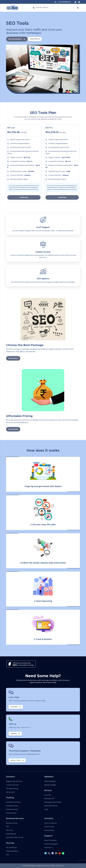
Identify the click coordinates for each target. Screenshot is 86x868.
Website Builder (50, 781)
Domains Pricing (12, 789)
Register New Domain (14, 781)
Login (46, 809)
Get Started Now (17, 39)
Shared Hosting (12, 809)
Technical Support (51, 844)
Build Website (11, 834)
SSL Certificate (11, 847)
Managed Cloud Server (53, 802)
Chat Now (16, 707)
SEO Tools (10, 830)
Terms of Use (49, 827)
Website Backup (12, 851)
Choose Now (13, 358)
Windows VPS (49, 799)
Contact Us (49, 847)
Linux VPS (48, 795)
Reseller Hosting (12, 806)
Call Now (15, 734)
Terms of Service (51, 823)
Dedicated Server (51, 806)
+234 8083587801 (63, 2)
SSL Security (10, 792)
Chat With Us (35, 39)
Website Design (50, 785)
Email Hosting (11, 813)
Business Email (12, 823)
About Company (50, 840)
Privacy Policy (49, 830)
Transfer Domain (12, 785)
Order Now (24, 197)
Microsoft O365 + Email (15, 837)
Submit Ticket (17, 760)
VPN (7, 827)
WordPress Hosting (13, 802)
